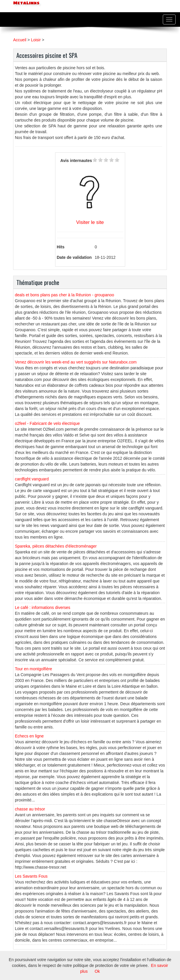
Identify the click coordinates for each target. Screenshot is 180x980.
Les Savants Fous (31, 876)
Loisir (36, 40)
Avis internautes (76, 161)
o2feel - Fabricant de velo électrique (47, 423)
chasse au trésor (30, 809)
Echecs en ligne (29, 736)
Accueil (20, 40)
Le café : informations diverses (43, 607)
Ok (97, 971)
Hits (61, 247)
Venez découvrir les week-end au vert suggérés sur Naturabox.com (76, 362)
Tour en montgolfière (34, 669)
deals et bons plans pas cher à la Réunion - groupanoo (64, 295)
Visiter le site (90, 222)
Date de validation (74, 257)
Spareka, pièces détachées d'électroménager (56, 546)
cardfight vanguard (32, 479)
